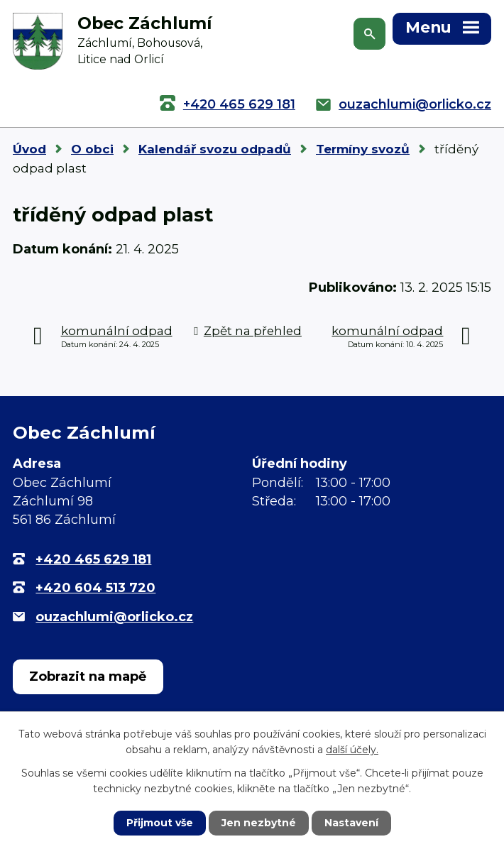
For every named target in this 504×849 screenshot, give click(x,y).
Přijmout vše (160, 823)
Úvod (29, 149)
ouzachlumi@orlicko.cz (415, 104)
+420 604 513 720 (95, 588)
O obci (92, 149)
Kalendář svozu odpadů (215, 149)
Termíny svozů (363, 149)
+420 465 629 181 (239, 104)
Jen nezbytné (259, 823)
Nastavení (351, 823)
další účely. (352, 750)
